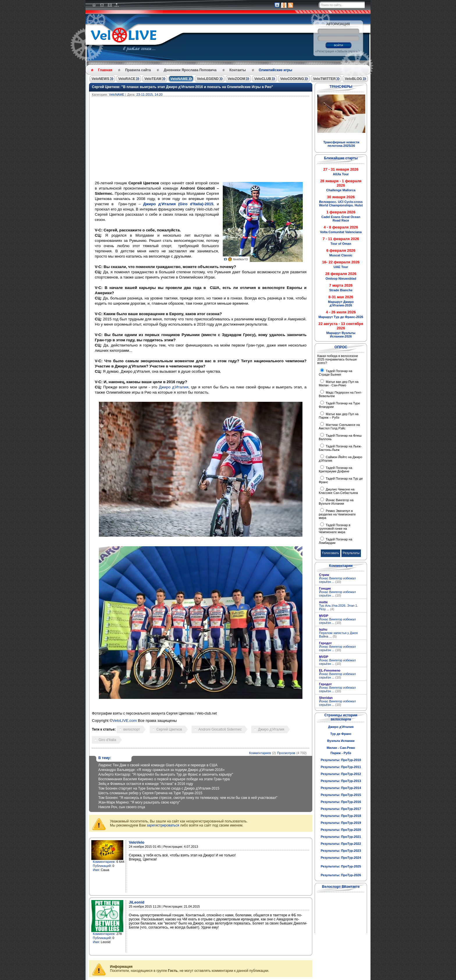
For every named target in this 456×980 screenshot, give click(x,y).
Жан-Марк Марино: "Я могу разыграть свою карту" (139, 802)
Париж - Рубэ (341, 753)
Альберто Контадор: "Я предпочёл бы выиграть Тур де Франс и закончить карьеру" (166, 774)
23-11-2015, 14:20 (149, 94)
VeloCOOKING (292, 79)
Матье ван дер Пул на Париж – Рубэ (339, 416)
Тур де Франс (341, 734)
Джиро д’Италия (174, 387)
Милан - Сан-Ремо (341, 748)
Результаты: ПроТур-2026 (341, 875)
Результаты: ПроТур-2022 (341, 844)
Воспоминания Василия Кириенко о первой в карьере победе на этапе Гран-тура (164, 779)
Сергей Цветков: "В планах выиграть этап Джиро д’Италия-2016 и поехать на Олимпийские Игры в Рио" (182, 87)
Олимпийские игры (276, 70)
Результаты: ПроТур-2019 (341, 823)
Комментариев (260, 753)
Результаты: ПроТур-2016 (341, 802)
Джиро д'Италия (341, 727)
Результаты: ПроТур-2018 (341, 816)
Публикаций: (102, 866)
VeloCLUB (263, 79)
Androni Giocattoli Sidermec (220, 729)
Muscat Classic (341, 255)
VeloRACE (127, 79)
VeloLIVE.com (125, 721)
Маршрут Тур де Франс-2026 (341, 317)
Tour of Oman (341, 244)
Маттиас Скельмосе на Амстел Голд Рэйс (339, 426)
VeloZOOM (237, 79)
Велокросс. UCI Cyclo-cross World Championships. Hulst (341, 204)
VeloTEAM (153, 79)
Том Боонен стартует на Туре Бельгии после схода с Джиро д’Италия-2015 (159, 788)
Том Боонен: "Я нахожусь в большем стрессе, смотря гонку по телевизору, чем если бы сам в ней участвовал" (188, 798)
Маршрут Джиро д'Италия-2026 (341, 304)
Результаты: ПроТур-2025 (341, 866)
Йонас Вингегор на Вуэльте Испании (336, 502)
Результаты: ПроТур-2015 (341, 795)
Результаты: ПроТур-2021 (341, 837)
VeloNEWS (100, 79)
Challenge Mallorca (341, 190)
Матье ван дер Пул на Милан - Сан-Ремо (339, 383)
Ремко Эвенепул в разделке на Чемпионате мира (337, 514)
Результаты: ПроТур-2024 (341, 858)
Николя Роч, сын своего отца (122, 807)
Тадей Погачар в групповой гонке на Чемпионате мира (335, 529)
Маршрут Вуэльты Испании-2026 (341, 335)
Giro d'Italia (107, 740)
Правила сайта (138, 70)
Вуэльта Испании (341, 741)
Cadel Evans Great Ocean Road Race (341, 219)
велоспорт (132, 729)
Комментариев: (104, 862)
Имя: (96, 870)
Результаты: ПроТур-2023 (341, 851)
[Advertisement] (229, 140)
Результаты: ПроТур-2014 (341, 788)
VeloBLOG (353, 79)
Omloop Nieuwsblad (341, 279)
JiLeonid (137, 902)
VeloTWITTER (324, 79)
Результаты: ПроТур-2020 (341, 830)
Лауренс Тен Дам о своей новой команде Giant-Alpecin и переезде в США (158, 765)
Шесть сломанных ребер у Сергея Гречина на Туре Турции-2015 (150, 793)
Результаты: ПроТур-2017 (341, 809)
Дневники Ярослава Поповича (190, 70)
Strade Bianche (341, 290)
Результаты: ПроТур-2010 (341, 760)
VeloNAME (179, 79)
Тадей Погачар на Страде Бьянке (335, 373)
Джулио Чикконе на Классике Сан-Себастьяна (338, 491)
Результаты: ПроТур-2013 (341, 781)
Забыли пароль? (348, 51)
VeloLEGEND (208, 79)
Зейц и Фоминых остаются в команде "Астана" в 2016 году (146, 784)
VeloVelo (137, 842)
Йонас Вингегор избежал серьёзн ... (337, 580)
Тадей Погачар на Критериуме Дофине (335, 470)
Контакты (238, 70)
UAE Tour (341, 267)
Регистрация (325, 51)
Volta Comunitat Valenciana (341, 232)
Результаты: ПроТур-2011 (341, 767)
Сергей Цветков (169, 729)
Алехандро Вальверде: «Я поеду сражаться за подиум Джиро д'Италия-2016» (161, 770)
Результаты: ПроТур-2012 (341, 774)
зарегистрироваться (163, 825)
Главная (105, 70)
